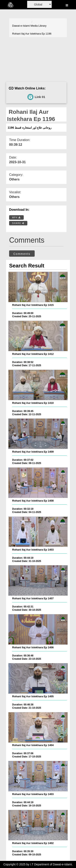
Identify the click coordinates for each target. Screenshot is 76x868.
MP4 (16, 218)
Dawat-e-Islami (21, 26)
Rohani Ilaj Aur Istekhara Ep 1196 (32, 34)
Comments (22, 254)
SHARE (18, 223)
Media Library (39, 26)
